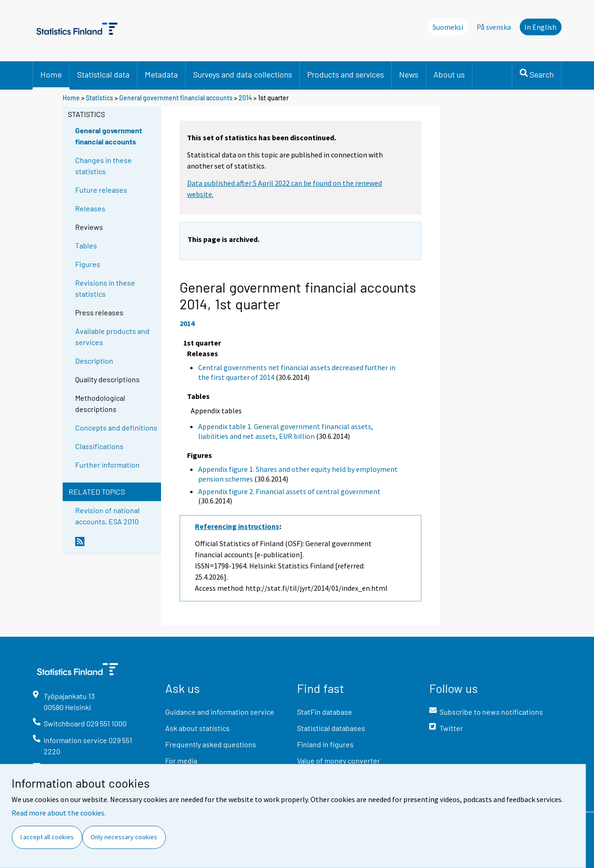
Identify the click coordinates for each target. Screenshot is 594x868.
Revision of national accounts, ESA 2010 (107, 516)
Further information (107, 465)
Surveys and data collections (242, 74)
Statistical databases (331, 728)
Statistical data (103, 74)
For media (181, 760)
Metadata (161, 74)
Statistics (100, 98)
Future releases (101, 190)
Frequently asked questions (211, 744)
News (409, 74)
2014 (245, 98)
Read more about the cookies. (59, 813)
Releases (90, 208)
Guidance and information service (220, 712)
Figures (88, 264)
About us (449, 74)
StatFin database (325, 712)
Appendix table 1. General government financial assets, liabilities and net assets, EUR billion (286, 431)
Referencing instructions (237, 526)
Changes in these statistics (103, 166)
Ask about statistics (197, 728)
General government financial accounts (176, 98)
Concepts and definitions (116, 427)
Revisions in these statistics (105, 288)
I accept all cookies (47, 837)
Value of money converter (339, 760)
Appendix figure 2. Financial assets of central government (289, 491)
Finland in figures (325, 744)
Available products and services (112, 336)
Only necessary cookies (124, 837)
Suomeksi (448, 27)
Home (51, 74)
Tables (86, 245)
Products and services (345, 74)
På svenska (494, 27)
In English (540, 27)
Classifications (99, 446)
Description (94, 361)
